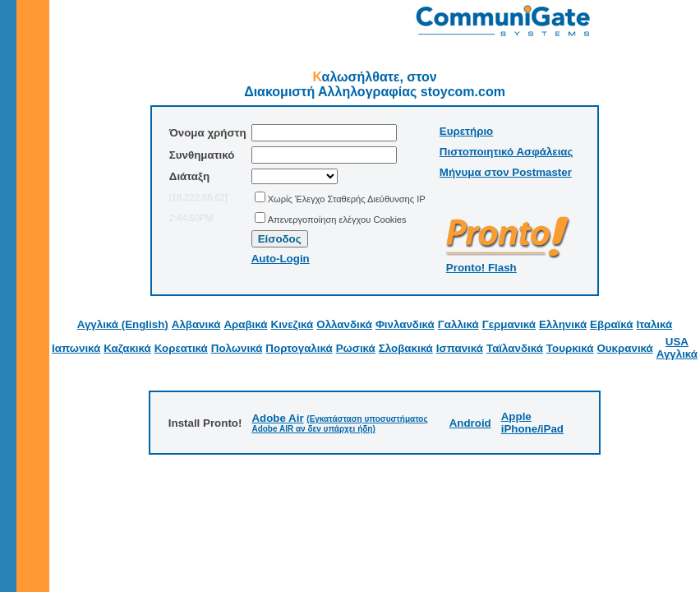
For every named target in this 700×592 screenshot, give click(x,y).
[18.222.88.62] (198, 197)
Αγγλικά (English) (123, 324)
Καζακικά (127, 348)
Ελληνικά (563, 324)
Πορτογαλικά (299, 348)
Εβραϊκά (611, 324)
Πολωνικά (237, 348)
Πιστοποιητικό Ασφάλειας (507, 152)
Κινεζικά (292, 324)
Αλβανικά (196, 324)
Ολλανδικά (344, 324)
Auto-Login (281, 259)
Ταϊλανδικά (515, 348)
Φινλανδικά (405, 324)
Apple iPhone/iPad (532, 423)
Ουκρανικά (624, 348)
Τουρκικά (570, 348)
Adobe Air (277, 418)
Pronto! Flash (481, 268)
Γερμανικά (509, 324)
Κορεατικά (181, 348)
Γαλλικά (458, 324)
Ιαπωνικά (76, 348)
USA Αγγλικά (677, 348)
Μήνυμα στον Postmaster (506, 172)
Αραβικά (245, 324)
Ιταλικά (654, 324)
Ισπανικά (460, 348)
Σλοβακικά (406, 348)
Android (470, 423)
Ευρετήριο (466, 131)
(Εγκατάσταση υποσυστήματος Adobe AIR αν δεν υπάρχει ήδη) (339, 424)
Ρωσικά (356, 348)
